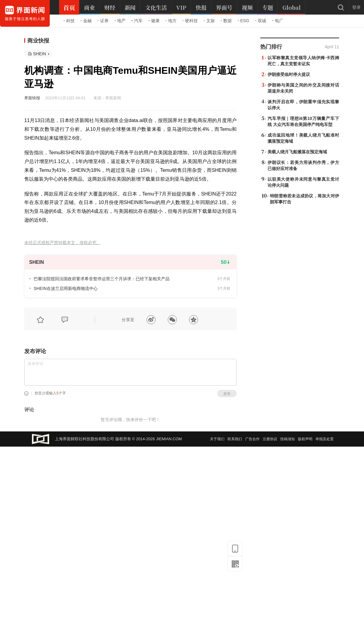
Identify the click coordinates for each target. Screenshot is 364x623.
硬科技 (190, 21)
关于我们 (217, 439)
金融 (86, 21)
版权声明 (305, 439)
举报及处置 (325, 439)
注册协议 (270, 439)
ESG (244, 21)
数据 (226, 21)
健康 (154, 21)
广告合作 (252, 439)
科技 (69, 21)
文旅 (209, 21)
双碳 (261, 21)
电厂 (278, 21)
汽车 (137, 21)
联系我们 (235, 439)
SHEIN (40, 54)
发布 (227, 394)
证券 (103, 21)
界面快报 (32, 98)
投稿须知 (288, 439)
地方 (171, 21)
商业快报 (38, 41)
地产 (120, 21)
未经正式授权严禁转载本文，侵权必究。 (62, 243)
